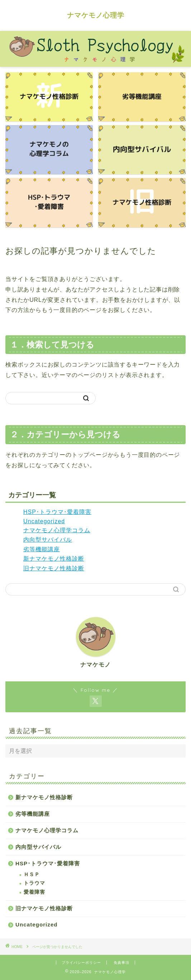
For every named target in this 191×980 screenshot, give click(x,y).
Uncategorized (44, 521)
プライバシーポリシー (81, 963)
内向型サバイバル (48, 540)
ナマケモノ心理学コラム (57, 530)
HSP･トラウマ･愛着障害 (57, 512)
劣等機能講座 (42, 549)
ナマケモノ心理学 (96, 15)
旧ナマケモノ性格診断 (54, 568)
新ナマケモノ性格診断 (54, 559)
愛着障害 (34, 892)
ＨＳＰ (32, 875)
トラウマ (34, 883)
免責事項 (121, 963)
